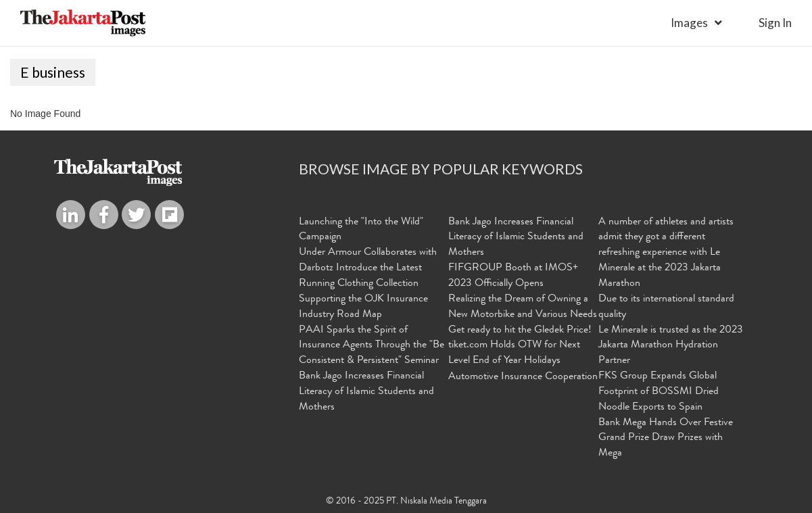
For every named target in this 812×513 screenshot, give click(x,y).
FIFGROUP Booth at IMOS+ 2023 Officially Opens (513, 276)
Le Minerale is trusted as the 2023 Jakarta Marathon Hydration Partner (671, 346)
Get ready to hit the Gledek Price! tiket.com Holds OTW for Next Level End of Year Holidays (520, 346)
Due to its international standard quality (666, 307)
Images (689, 23)
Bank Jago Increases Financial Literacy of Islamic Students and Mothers (366, 392)
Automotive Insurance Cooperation (523, 377)
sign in (775, 23)
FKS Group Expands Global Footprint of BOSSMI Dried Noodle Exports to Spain (659, 392)
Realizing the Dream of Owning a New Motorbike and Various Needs (523, 307)
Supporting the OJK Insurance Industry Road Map (363, 307)
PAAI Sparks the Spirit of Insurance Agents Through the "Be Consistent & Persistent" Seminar (372, 346)
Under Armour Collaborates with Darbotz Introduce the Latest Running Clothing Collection (368, 268)
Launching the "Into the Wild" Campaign (361, 230)
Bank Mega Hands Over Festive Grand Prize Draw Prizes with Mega (666, 439)
